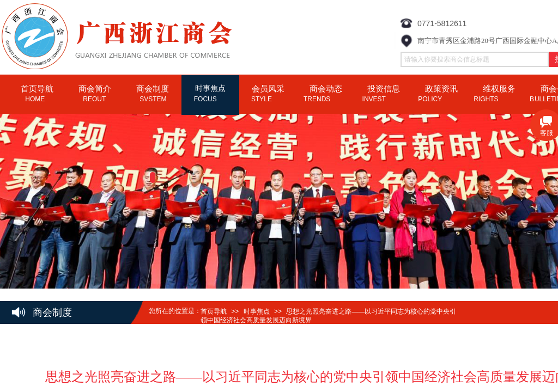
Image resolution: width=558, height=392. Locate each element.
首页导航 (214, 311)
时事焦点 (257, 311)
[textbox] (475, 59)
